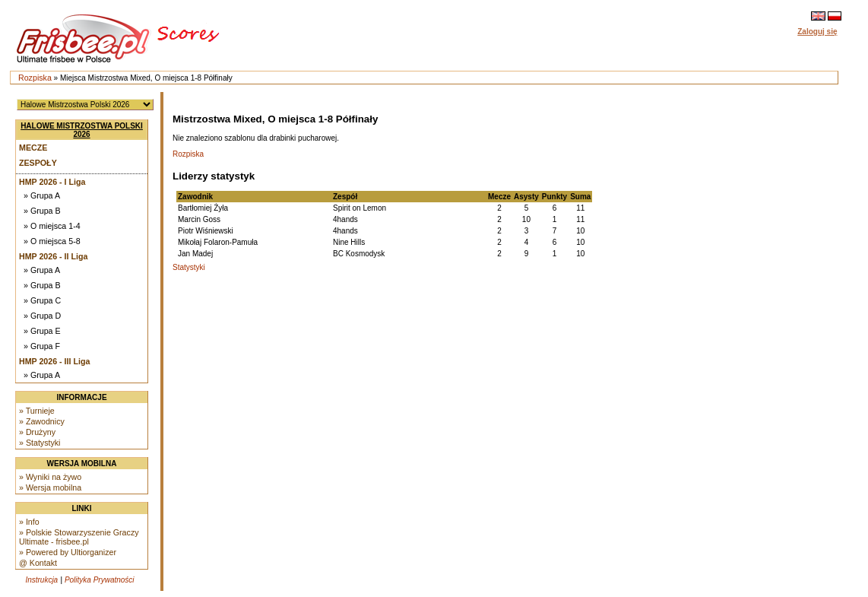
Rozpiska (35, 78)
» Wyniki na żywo (50, 477)
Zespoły (38, 163)
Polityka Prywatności (100, 580)
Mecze (33, 148)
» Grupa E (42, 331)
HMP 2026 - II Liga (53, 256)
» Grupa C (42, 300)
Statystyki (189, 267)
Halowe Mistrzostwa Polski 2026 (82, 130)
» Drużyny (37, 432)
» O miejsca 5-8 (52, 241)
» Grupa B (42, 211)
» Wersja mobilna (50, 487)
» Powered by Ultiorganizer (68, 552)
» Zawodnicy (42, 421)
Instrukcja (41, 580)
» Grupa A (42, 195)
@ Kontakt (38, 563)
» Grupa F (42, 346)
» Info (29, 522)
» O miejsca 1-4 (52, 226)
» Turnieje (37, 411)
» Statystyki (40, 443)
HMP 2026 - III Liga (54, 361)
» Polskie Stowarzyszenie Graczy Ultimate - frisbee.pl (79, 537)
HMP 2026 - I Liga (52, 182)
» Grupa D (42, 316)
